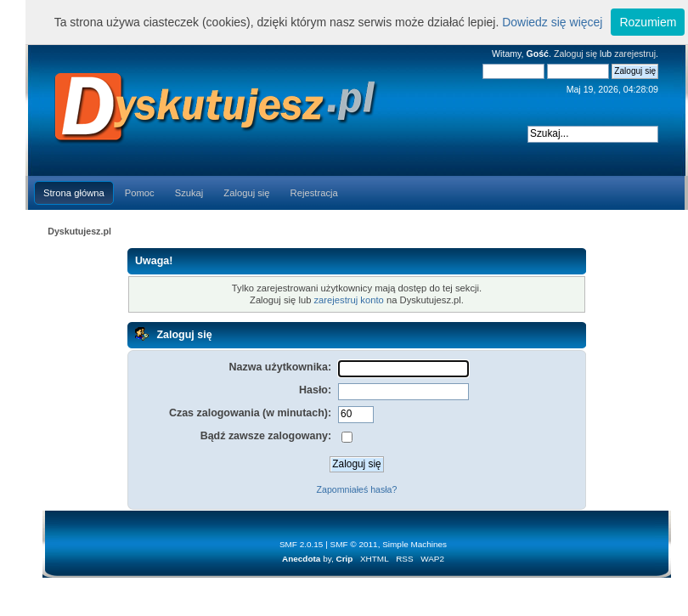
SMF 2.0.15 (302, 544)
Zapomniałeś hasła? (357, 489)
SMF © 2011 (354, 544)
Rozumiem (648, 22)
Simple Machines (414, 544)
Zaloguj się (575, 54)
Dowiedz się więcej (552, 22)
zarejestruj (635, 54)
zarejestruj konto (349, 300)
